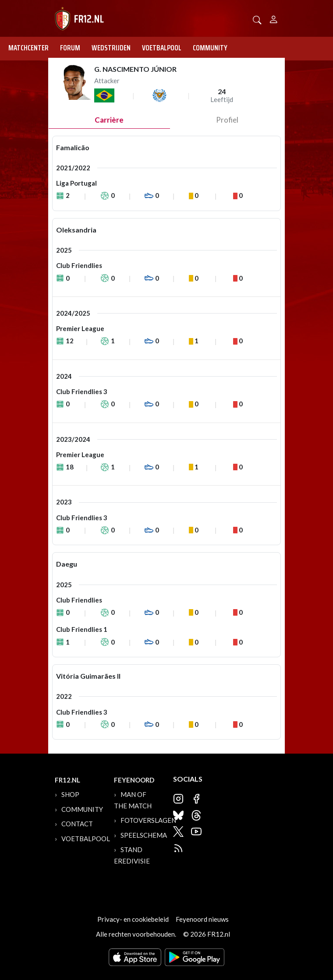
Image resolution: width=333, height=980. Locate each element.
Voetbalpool (162, 48)
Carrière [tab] (109, 120)
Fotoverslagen (148, 820)
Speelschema (144, 835)
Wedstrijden (111, 48)
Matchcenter (28, 48)
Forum (70, 48)
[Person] (274, 18)
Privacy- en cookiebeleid (133, 919)
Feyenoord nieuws (202, 919)
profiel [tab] (227, 120)
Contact (77, 824)
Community (210, 48)
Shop (70, 794)
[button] (257, 19)
